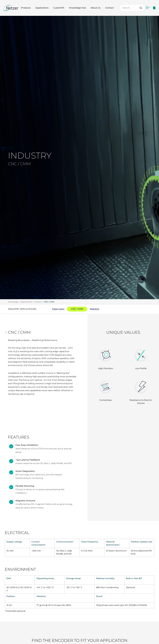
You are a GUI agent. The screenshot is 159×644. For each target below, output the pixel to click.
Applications (42, 8)
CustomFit (59, 8)
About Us (96, 8)
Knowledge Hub (78, 8)
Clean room (58, 309)
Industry (38, 302)
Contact (109, 8)
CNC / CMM (49, 302)
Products (26, 8)
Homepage (13, 302)
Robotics (94, 309)
